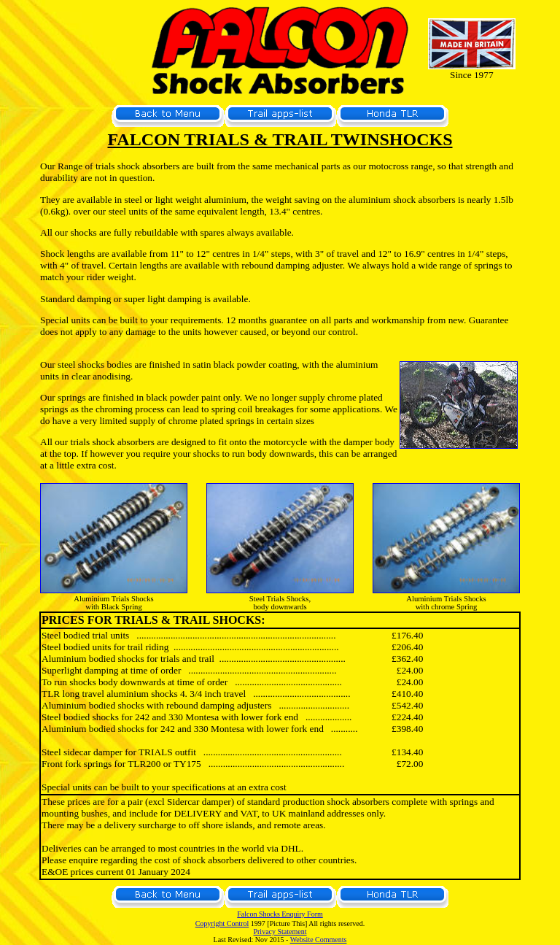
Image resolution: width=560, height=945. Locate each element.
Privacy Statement (280, 931)
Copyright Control (222, 923)
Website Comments (319, 940)
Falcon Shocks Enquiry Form (280, 914)
